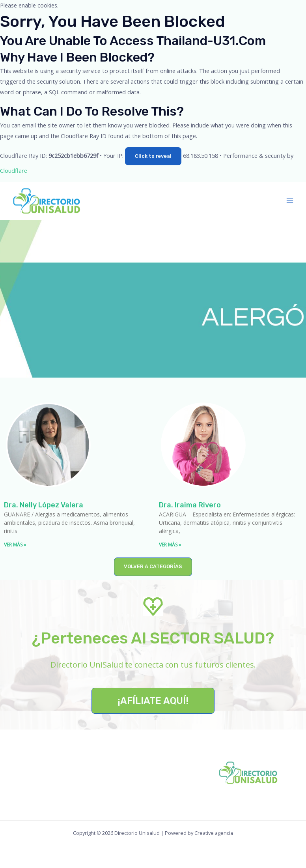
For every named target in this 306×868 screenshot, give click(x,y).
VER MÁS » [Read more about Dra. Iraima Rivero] (170, 545)
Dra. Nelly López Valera (44, 505)
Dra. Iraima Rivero (190, 505)
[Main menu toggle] (290, 201)
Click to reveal (153, 156)
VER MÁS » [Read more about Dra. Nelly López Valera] (15, 545)
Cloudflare (14, 170)
